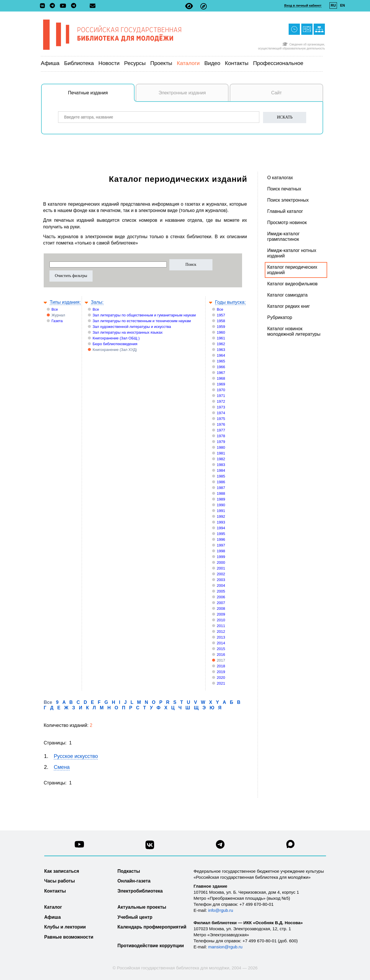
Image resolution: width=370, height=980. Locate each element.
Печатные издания (101, 96)
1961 (221, 338)
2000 (221, 562)
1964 (221, 355)
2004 (221, 585)
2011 (221, 626)
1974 (221, 413)
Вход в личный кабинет (303, 5)
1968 (221, 378)
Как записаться (62, 871)
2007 (221, 603)
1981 (221, 453)
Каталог (53, 907)
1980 (221, 447)
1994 (221, 528)
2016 (221, 655)
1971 (221, 396)
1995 (221, 534)
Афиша (50, 63)
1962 (221, 344)
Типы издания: (65, 302)
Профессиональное (278, 63)
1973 (221, 407)
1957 (221, 315)
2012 (221, 632)
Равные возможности (69, 937)
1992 (221, 516)
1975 (221, 419)
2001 (221, 568)
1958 (221, 321)
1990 (221, 505)
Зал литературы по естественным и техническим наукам (142, 321)
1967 (221, 373)
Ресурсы (135, 63)
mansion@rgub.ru (225, 947)
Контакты (237, 63)
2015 (221, 649)
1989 (221, 499)
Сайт (276, 93)
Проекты (161, 63)
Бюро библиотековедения (115, 344)
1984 (221, 470)
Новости (109, 63)
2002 (221, 574)
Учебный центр (135, 917)
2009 (221, 614)
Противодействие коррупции (151, 946)
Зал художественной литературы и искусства (132, 327)
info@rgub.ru (221, 910)
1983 (221, 465)
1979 (221, 442)
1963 (221, 350)
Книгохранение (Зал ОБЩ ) (116, 338)
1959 (221, 327)
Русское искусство (76, 756)
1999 (221, 557)
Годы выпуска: (230, 302)
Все (55, 309)
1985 (221, 476)
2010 (221, 620)
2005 (221, 591)
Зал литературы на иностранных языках (128, 332)
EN (343, 5)
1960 (221, 332)
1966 (221, 367)
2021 (221, 683)
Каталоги (188, 63)
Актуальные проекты (142, 907)
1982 (221, 459)
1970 (221, 390)
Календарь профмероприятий (152, 927)
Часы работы (60, 881)
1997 (221, 545)
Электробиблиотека (140, 891)
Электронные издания (182, 93)
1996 (221, 539)
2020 (221, 678)
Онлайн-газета (134, 881)
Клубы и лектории (65, 927)
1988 (221, 493)
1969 (221, 384)
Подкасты (129, 871)
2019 (221, 672)
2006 (221, 597)
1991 (221, 511)
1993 (221, 522)
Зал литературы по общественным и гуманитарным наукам (144, 315)
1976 (221, 424)
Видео (212, 63)
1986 (221, 482)
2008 (221, 609)
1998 (221, 551)
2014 (221, 643)
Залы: (97, 302)
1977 (221, 430)
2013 (221, 637)
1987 (221, 488)
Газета (57, 321)
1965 (221, 361)
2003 (221, 580)
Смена (62, 767)
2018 (221, 666)
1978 (221, 436)
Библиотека (79, 63)
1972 (221, 401)
